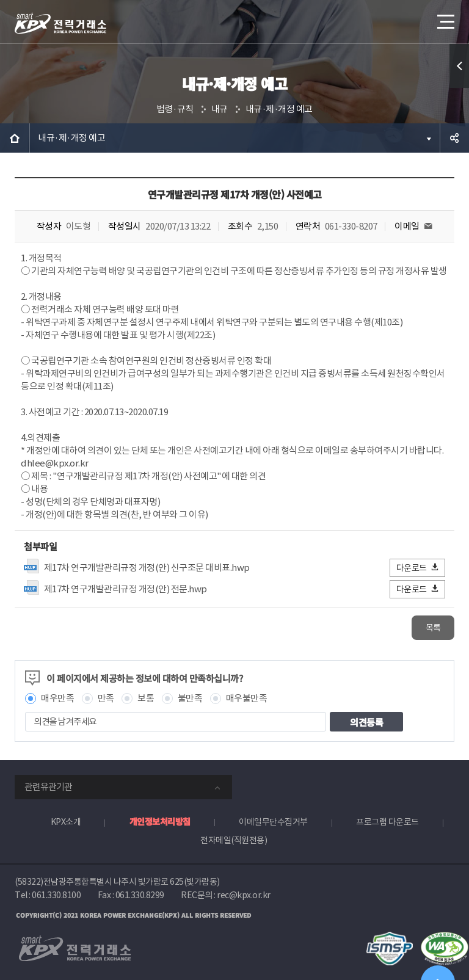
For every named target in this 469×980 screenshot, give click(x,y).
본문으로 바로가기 (0, 0)
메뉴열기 (445, 18)
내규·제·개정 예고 (279, 109)
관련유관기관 (48, 787)
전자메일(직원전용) (234, 840)
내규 (220, 109)
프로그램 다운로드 (387, 822)
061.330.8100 (56, 895)
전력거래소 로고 (60, 23)
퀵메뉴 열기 (459, 66)
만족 (106, 698)
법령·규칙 (175, 109)
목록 (433, 628)
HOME (15, 138)
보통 (146, 698)
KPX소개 (66, 822)
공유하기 (454, 138)
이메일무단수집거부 (273, 822)
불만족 (190, 698)
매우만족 (57, 698)
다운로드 (418, 568)
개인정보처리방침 (160, 821)
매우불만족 (247, 698)
